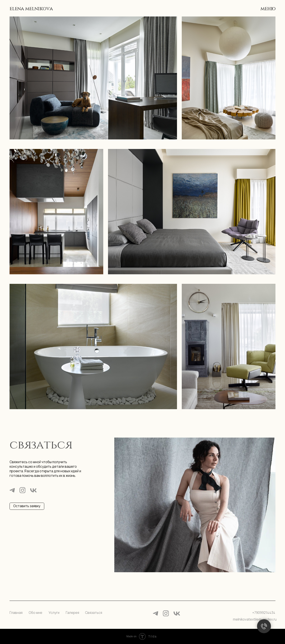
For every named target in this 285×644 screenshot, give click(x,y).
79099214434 (265, 613)
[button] (27, 506)
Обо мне (35, 613)
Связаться (94, 613)
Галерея (72, 613)
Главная (16, 613)
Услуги (54, 613)
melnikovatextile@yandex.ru (255, 619)
